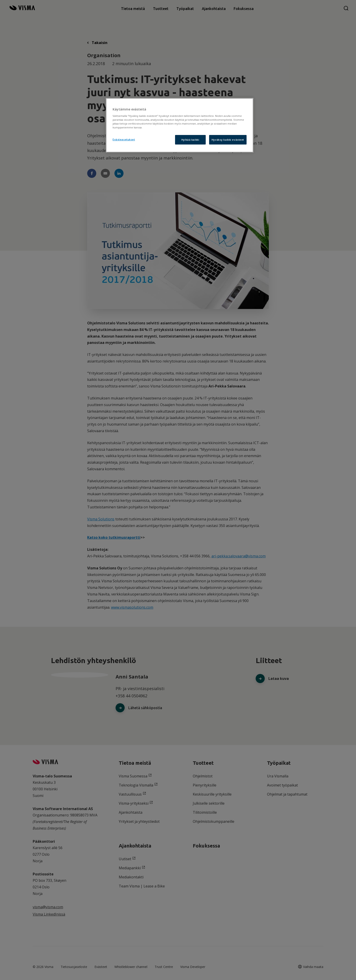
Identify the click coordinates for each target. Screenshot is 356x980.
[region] (180, 125)
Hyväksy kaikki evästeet (228, 140)
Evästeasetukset (124, 139)
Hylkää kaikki (190, 140)
